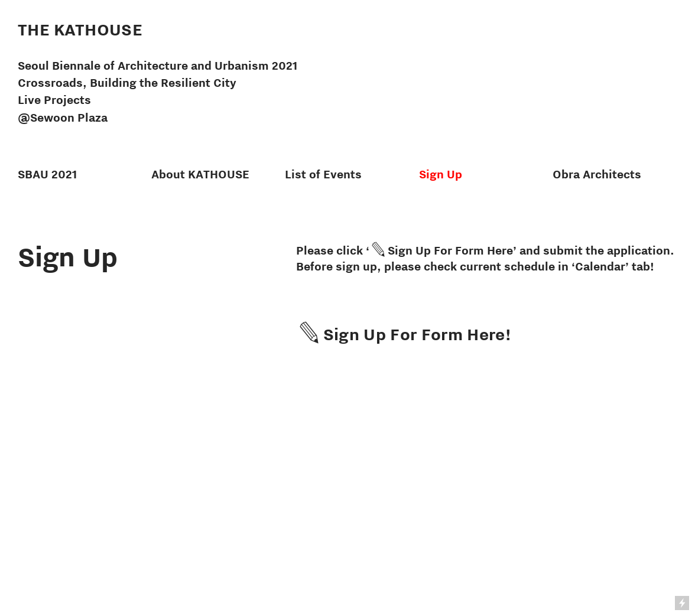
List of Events (323, 174)
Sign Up (441, 174)
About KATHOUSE (200, 174)
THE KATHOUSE (80, 29)
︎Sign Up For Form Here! (404, 334)
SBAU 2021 (47, 174)
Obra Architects (597, 174)
